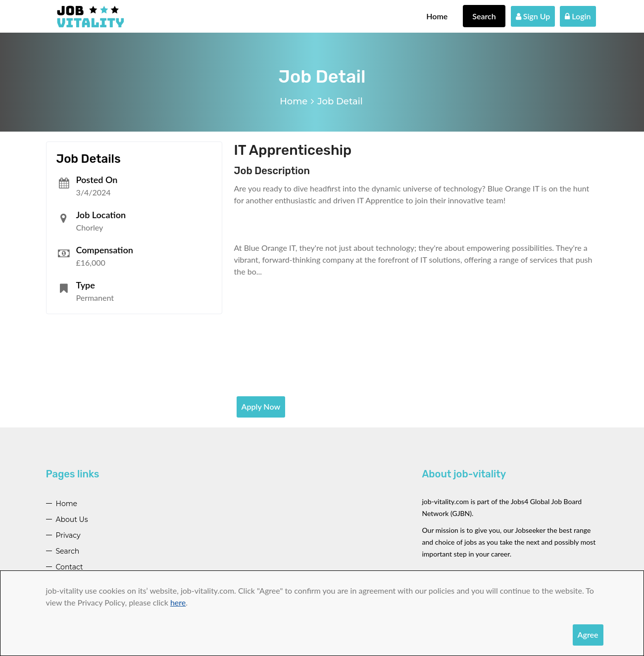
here (178, 602)
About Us (72, 519)
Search (484, 16)
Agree (588, 634)
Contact (70, 567)
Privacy (68, 535)
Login (578, 16)
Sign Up (533, 16)
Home (437, 16)
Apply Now (261, 406)
